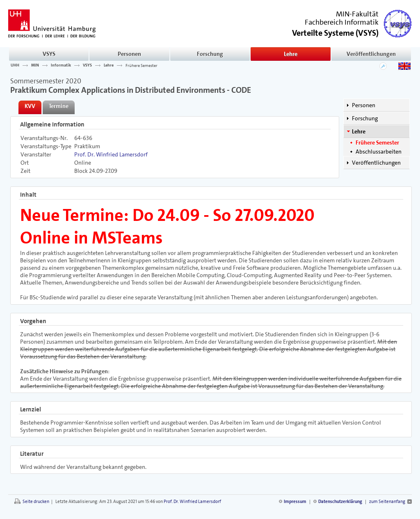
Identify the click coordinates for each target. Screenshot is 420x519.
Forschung (210, 54)
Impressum (295, 502)
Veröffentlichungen (371, 54)
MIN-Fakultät (357, 14)
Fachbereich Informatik (342, 22)
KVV (30, 106)
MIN (35, 65)
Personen (129, 54)
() (335, 32)
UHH (15, 65)
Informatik (61, 65)
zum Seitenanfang (387, 502)
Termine (59, 106)
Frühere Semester (142, 65)
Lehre (291, 54)
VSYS (49, 54)
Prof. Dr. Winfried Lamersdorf (111, 154)
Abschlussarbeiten (379, 152)
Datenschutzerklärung (340, 502)
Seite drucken (36, 502)
